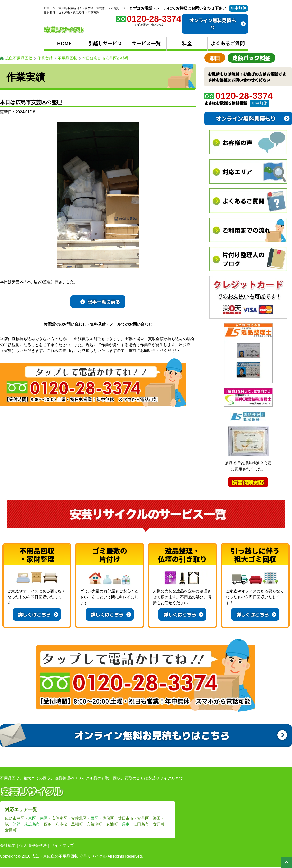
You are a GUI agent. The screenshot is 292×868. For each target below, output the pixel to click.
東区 (32, 818)
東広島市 (32, 824)
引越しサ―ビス (105, 43)
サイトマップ (62, 846)
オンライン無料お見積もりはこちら (181, 735)
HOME (64, 43)
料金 (187, 43)
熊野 (17, 824)
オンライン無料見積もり (217, 24)
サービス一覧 (146, 43)
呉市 (126, 824)
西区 (94, 818)
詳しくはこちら (38, 614)
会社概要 (8, 846)
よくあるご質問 (228, 43)
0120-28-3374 (239, 96)
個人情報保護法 (33, 846)
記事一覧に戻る (100, 302)
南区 (44, 818)
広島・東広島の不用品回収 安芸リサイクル (69, 856)
